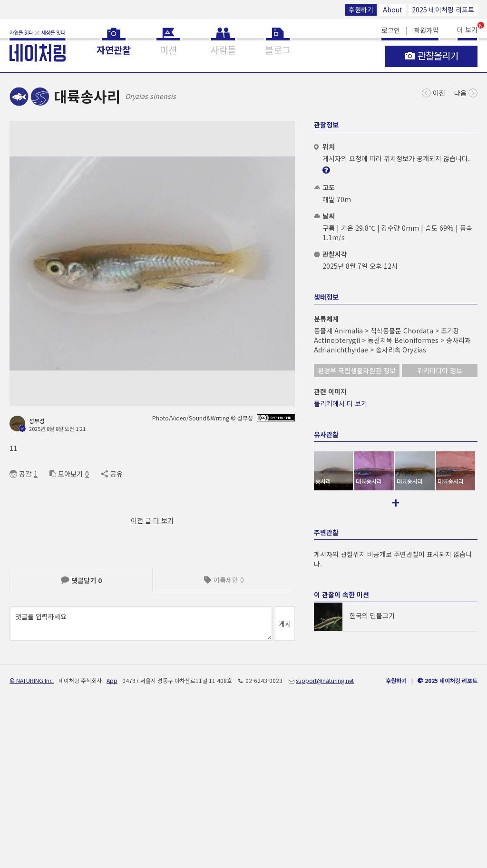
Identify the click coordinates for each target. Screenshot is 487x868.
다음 (466, 92)
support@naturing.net (325, 838)
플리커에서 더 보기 (341, 403)
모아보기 (66, 474)
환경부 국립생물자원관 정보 (357, 371)
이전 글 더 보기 (152, 520)
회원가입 (426, 30)
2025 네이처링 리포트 (443, 10)
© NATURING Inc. (32, 838)
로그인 (391, 30)
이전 (433, 92)
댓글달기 (81, 580)
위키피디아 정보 (440, 371)
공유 (112, 474)
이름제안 (224, 580)
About (393, 10)
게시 (285, 624)
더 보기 (467, 29)
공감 (20, 474)
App (112, 838)
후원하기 (361, 10)
